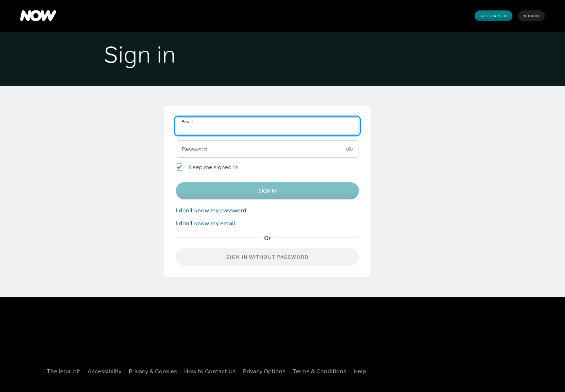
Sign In (531, 16)
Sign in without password (267, 257)
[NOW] (38, 16)
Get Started (494, 16)
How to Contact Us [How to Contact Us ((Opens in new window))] (210, 371)
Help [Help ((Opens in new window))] (360, 371)
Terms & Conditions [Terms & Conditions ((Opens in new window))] (319, 371)
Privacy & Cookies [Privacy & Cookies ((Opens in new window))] (153, 371)
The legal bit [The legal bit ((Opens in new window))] (64, 371)
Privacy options (264, 371)
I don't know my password (211, 210)
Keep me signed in (213, 167)
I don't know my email (205, 223)
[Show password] (350, 149)
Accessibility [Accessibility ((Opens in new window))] (104, 371)
